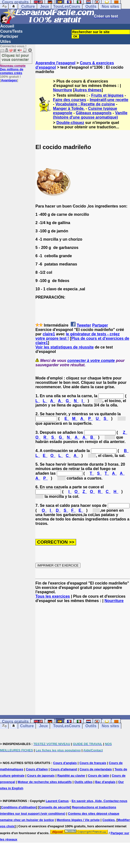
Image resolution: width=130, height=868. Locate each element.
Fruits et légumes (107, 95)
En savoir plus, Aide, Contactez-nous (99, 801)
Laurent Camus (57, 801)
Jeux (44, 6)
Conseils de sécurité (55, 807)
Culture (28, 6)
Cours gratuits (15, 722)
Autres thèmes (88, 90)
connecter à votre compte (91, 361)
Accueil (7, 26)
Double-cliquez (70, 123)
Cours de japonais (41, 776)
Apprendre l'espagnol (55, 63)
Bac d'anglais (105, 782)
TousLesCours (67, 6)
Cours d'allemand (64, 769)
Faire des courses (70, 100)
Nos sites (110, 6)
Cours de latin (99, 776)
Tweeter (84, 325)
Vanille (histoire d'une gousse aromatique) (90, 115)
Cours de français (93, 763)
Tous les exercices (53, 596)
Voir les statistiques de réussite (65, 347)
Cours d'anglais (65, 763)
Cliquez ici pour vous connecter (15, 57)
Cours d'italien (37, 769)
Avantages (9, 80)
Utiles (6, 42)
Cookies (109, 820)
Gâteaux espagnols (94, 113)
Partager (100, 325)
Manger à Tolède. (69, 108)
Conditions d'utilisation (19, 807)
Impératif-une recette (109, 100)
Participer (9, 36)
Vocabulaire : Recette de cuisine (85, 104)
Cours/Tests (11, 31)
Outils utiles (83, 782)
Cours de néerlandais (96, 769)
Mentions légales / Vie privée (78, 820)
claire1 (49, 334)
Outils (91, 6)
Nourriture (62, 90)
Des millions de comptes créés (13, 69)
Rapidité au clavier (71, 776)
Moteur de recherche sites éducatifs (45, 782)
